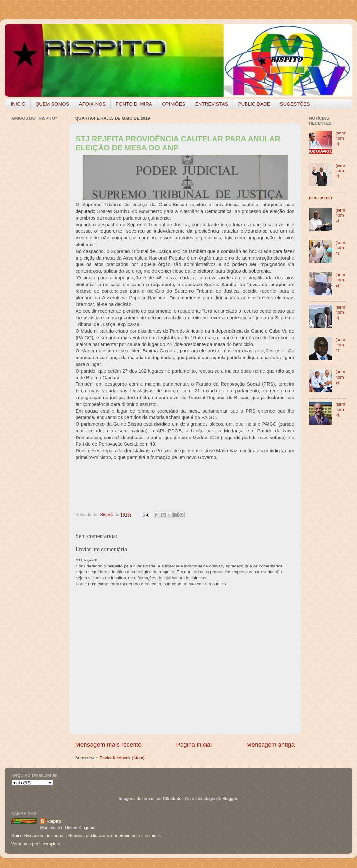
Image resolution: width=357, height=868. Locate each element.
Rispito (54, 821)
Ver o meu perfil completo (36, 844)
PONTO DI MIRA (134, 104)
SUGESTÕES (295, 104)
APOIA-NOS (92, 104)
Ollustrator (173, 798)
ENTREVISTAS (211, 104)
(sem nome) (340, 138)
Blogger (230, 798)
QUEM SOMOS (52, 104)
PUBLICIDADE (254, 104)
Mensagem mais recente (108, 745)
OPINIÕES (174, 104)
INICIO (18, 104)
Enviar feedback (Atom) (122, 758)
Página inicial (194, 745)
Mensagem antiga (271, 745)
